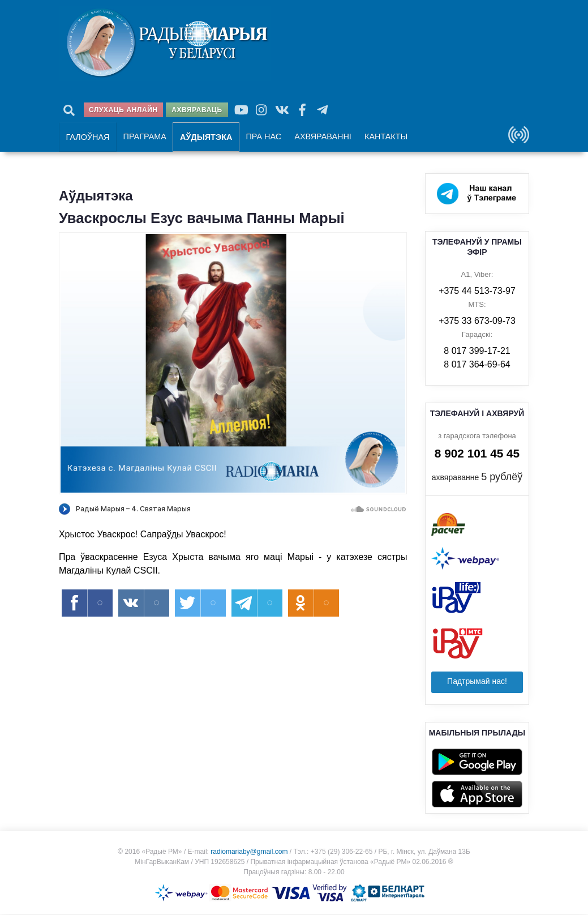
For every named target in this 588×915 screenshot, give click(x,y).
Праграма (144, 137)
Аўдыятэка (204, 138)
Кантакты (381, 137)
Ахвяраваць (197, 110)
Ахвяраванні (320, 137)
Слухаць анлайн (123, 110)
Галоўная (87, 138)
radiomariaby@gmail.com (249, 853)
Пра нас (261, 137)
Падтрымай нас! (477, 682)
